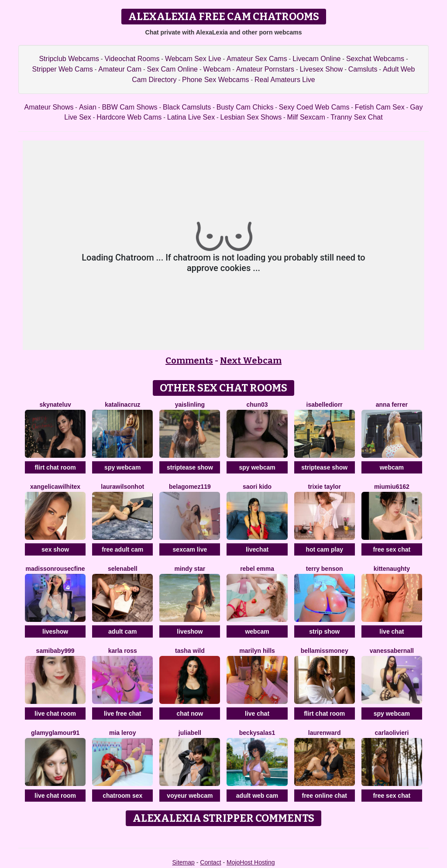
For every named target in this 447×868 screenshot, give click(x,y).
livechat (257, 549)
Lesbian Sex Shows (251, 117)
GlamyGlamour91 (55, 733)
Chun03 (257, 405)
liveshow (55, 631)
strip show (324, 631)
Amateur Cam (120, 69)
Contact (210, 862)
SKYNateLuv (55, 405)
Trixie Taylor (324, 487)
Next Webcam (251, 360)
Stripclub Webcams (69, 59)
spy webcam (122, 467)
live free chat (123, 714)
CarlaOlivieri (392, 733)
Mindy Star (190, 569)
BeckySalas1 (257, 733)
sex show (55, 549)
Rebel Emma (257, 569)
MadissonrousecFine (55, 569)
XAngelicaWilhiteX (55, 487)
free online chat (324, 796)
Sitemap (183, 862)
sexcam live (190, 549)
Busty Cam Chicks (245, 107)
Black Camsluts (187, 107)
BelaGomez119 (190, 487)
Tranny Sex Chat (356, 117)
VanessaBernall (392, 651)
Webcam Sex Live (193, 59)
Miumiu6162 (392, 487)
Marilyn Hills (257, 651)
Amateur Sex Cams (257, 59)
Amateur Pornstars (265, 69)
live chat (392, 631)
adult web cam (257, 796)
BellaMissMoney (325, 651)
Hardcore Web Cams (129, 117)
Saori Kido (257, 487)
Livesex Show (321, 69)
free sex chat (392, 549)
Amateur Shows (49, 107)
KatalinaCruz (122, 405)
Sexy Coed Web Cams (314, 107)
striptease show (190, 467)
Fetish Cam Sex (380, 107)
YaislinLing (190, 405)
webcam (392, 467)
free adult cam (122, 549)
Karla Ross (123, 651)
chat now (190, 714)
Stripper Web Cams (63, 69)
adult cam (122, 631)
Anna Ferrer (392, 405)
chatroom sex (122, 796)
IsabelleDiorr (325, 405)
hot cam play (324, 549)
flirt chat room (55, 467)
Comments (189, 360)
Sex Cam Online (172, 69)
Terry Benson (325, 569)
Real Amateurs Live (285, 80)
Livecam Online (316, 59)
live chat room (55, 714)
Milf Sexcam (306, 117)
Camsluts (363, 69)
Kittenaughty (392, 569)
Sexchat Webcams (375, 59)
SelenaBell (123, 569)
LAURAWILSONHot (122, 487)
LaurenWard (325, 733)
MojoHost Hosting (251, 862)
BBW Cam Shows (129, 107)
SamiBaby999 (55, 651)
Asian (88, 107)
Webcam (217, 69)
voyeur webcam (190, 796)
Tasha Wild (190, 651)
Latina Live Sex (191, 117)
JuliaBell (190, 733)
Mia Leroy (122, 733)
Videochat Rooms (132, 59)
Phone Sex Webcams (216, 80)
